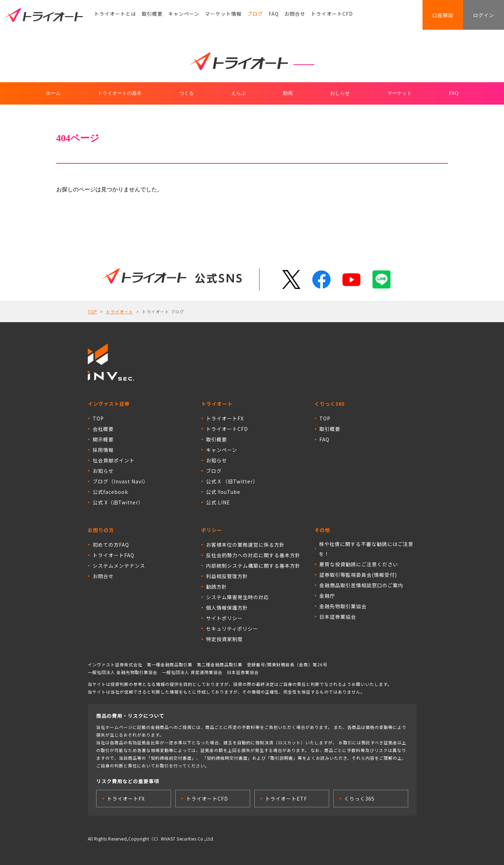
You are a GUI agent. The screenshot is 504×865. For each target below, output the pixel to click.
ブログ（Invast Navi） (120, 481)
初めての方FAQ (111, 545)
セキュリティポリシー (232, 629)
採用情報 (103, 450)
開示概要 (103, 439)
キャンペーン (184, 16)
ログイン (481, 16)
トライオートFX (225, 418)
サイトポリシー (224, 618)
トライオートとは (115, 16)
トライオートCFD (332, 16)
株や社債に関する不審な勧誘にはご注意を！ (366, 549)
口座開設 (436, 16)
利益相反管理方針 (227, 576)
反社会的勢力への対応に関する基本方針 (253, 555)
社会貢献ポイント (114, 460)
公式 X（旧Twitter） (118, 502)
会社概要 (103, 429)
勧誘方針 (216, 587)
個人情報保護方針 (227, 608)
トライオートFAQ (113, 555)
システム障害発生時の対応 (237, 597)
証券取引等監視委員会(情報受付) (358, 575)
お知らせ (103, 471)
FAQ (274, 16)
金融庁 (327, 596)
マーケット (399, 93)
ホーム (53, 93)
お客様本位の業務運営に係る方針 (245, 545)
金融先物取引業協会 (343, 606)
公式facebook (110, 492)
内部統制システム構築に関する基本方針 (253, 566)
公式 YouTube (223, 492)
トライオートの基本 (120, 93)
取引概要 (152, 16)
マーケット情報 (223, 16)
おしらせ (340, 93)
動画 (288, 93)
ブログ (255, 16)
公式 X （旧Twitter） (232, 481)
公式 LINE (218, 502)
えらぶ (239, 93)
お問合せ (295, 16)
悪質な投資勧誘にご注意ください (359, 564)
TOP (93, 311)
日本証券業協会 (338, 617)
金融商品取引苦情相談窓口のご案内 (361, 585)
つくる (186, 93)
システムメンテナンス (119, 566)
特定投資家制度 (224, 639)
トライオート (120, 311)
